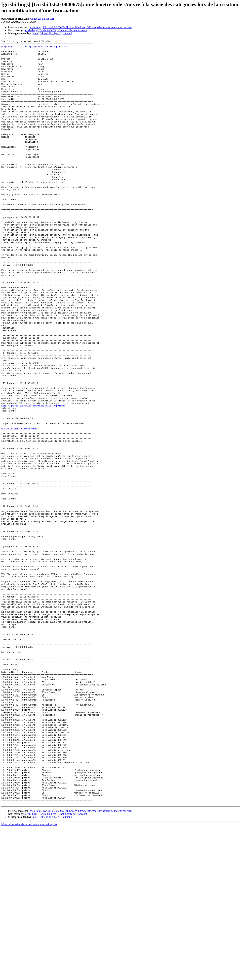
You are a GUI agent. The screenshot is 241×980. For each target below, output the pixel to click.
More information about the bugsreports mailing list (29, 977)
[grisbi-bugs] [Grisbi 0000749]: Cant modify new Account (56, 30)
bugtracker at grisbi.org (42, 19)
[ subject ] (56, 33)
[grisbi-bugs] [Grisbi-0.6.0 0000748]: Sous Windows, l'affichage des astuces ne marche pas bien (80, 27)
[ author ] (67, 33)
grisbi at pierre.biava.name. (20, 506)
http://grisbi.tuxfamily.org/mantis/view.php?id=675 (34, 48)
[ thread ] (45, 33)
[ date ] (35, 33)
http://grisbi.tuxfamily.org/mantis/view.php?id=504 (34, 479)
